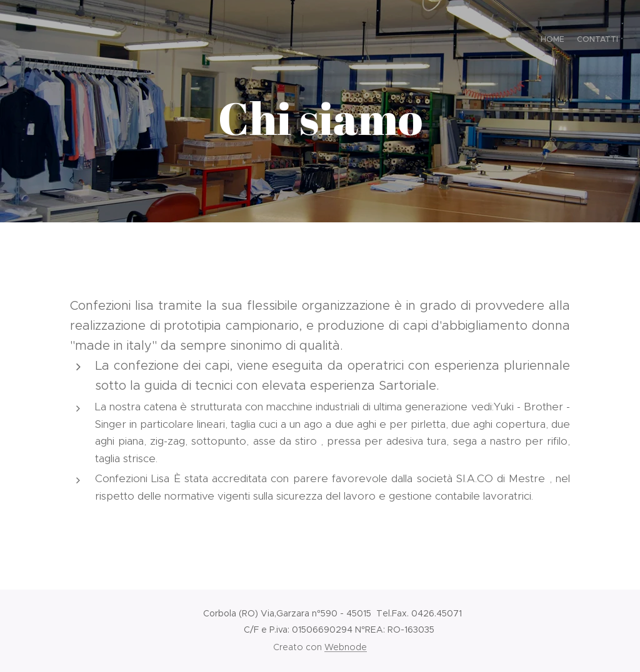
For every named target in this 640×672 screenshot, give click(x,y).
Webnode (346, 647)
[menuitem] (607, 41)
